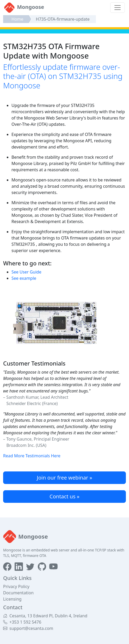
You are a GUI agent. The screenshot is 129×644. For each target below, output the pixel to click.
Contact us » (64, 496)
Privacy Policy (16, 586)
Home (17, 19)
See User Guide (26, 272)
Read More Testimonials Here (32, 456)
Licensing (12, 599)
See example (24, 278)
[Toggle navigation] (118, 8)
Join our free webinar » (64, 478)
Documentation (18, 593)
